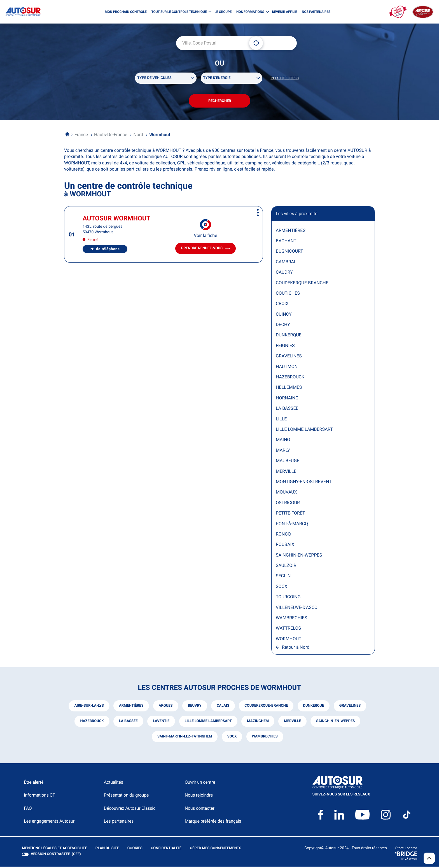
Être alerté (34, 784)
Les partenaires (119, 822)
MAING (283, 441)
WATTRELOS (288, 630)
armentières (131, 707)
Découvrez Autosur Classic (130, 810)
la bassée (128, 722)
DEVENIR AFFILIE (284, 12)
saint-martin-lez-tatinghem (184, 738)
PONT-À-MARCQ (292, 525)
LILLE (281, 420)
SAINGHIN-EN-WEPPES (299, 556)
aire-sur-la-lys (88, 707)
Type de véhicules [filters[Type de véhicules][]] (155, 78)
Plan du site (107, 850)
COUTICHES (288, 294)
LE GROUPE (223, 12)
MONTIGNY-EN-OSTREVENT (304, 483)
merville (293, 722)
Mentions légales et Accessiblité (54, 850)
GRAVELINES (289, 357)
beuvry (194, 707)
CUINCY (284, 315)
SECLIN (283, 577)
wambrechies (265, 738)
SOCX (282, 587)
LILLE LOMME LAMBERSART (304, 430)
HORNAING (287, 399)
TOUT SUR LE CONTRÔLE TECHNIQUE (179, 12)
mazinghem (258, 722)
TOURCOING (288, 598)
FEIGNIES (285, 347)
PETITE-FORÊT (290, 514)
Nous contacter (200, 810)
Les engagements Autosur (49, 822)
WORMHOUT (289, 640)
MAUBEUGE (288, 462)
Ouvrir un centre (200, 784)
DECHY (283, 326)
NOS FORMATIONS (250, 12)
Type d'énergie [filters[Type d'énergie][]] (217, 78)
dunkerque (314, 707)
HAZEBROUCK (290, 378)
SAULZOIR (286, 567)
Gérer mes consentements (215, 850)
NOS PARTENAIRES (316, 12)
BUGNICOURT (289, 253)
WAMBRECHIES (291, 619)
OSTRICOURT (289, 504)
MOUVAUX (286, 493)
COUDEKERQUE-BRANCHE (302, 284)
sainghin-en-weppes (336, 722)
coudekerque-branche (266, 707)
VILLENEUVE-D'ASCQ (297, 608)
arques (165, 707)
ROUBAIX (285, 546)
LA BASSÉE (287, 410)
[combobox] (211, 43)
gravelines (351, 707)
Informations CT (39, 796)
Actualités (114, 784)
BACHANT (286, 242)
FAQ (28, 810)
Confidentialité (166, 850)
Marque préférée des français (213, 822)
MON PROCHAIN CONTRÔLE (126, 12)
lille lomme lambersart (208, 722)
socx (232, 738)
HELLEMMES (289, 389)
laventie (161, 722)
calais (223, 707)
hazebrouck (91, 722)
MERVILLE (286, 472)
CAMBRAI (285, 263)
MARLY (283, 451)
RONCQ (283, 535)
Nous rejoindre (199, 796)
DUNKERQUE (289, 336)
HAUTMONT (288, 368)
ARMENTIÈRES (291, 231)
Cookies (135, 850)
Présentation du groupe (126, 796)
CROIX (282, 305)
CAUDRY (284, 274)
